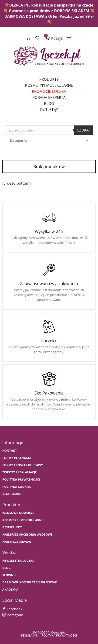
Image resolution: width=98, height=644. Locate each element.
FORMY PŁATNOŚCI (17, 458)
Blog (49, 104)
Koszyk (54, 38)
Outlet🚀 (49, 110)
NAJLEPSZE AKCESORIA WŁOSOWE (27, 535)
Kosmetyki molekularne (49, 85)
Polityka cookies (17, 487)
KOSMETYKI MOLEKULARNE (23, 520)
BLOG (7, 568)
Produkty (49, 79)
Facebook (12, 609)
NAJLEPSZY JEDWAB (17, 542)
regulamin (30, 635)
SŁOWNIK (9, 575)
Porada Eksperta (49, 97)
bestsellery (12, 527)
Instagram (13, 615)
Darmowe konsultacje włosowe (30, 582)
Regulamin (12, 494)
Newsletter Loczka (18, 561)
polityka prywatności (59, 635)
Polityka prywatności (21, 480)
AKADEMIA (10, 590)
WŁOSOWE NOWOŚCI (18, 513)
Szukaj (84, 130)
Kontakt (10, 451)
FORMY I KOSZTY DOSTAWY (23, 465)
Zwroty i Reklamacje (20, 472)
